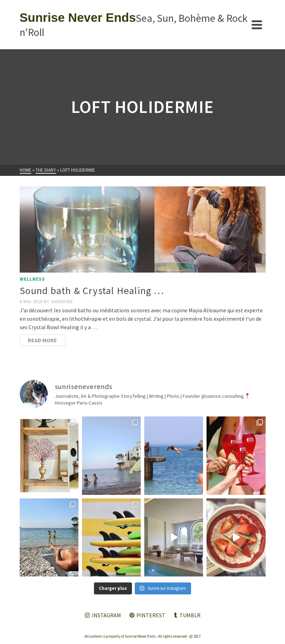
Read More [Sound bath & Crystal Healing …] (42, 340)
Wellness (32, 279)
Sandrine (62, 302)
